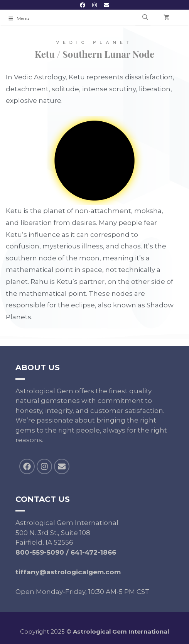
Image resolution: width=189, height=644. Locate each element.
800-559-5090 (40, 552)
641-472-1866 (93, 552)
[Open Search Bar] (145, 17)
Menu (19, 18)
